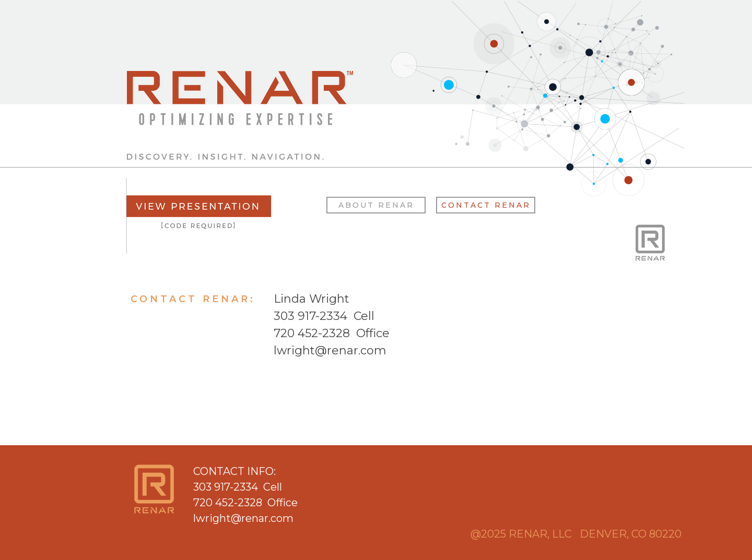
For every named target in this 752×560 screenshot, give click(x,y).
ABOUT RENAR (376, 205)
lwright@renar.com (330, 350)
